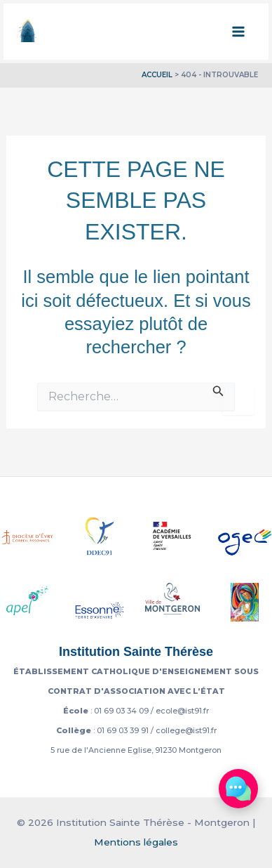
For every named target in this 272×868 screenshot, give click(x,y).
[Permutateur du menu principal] (239, 32)
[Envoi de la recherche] (218, 390)
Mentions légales (136, 842)
